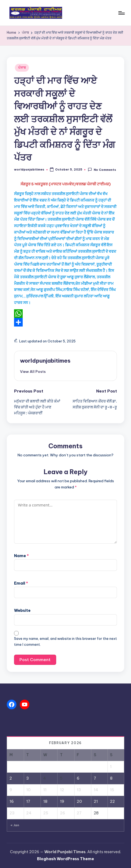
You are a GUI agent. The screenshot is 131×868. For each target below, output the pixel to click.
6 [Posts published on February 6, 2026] (78, 778)
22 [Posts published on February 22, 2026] (112, 801)
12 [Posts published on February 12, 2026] (62, 790)
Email (21, 583)
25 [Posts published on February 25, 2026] (46, 813)
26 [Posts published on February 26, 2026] (63, 813)
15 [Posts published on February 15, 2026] (112, 790)
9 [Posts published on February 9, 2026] (11, 790)
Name (21, 556)
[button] (33, 371)
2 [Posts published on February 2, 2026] (11, 778)
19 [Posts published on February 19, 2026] (62, 801)
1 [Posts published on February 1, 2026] (111, 767)
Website (22, 610)
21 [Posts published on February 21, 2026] (96, 801)
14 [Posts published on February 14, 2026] (96, 790)
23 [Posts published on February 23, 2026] (12, 813)
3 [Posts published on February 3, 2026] (28, 778)
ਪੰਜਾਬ (22, 67)
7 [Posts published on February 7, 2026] (95, 778)
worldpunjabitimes (45, 361)
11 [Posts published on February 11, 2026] (45, 790)
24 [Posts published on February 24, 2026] (29, 813)
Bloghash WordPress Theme (65, 859)
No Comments (102, 170)
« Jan (15, 825)
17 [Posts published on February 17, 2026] (28, 801)
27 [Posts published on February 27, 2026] (79, 813)
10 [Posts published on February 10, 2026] (28, 790)
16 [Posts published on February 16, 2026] (12, 801)
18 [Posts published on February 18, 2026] (45, 801)
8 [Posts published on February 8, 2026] (111, 778)
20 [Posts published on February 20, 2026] (79, 801)
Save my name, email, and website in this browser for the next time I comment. (65, 641)
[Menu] (121, 13)
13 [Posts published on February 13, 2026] (79, 790)
